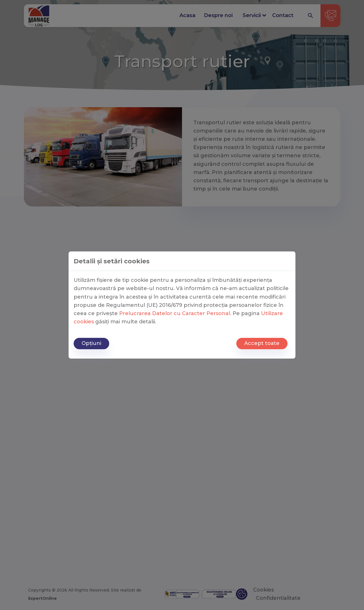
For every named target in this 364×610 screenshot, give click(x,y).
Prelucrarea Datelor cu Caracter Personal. (175, 313)
